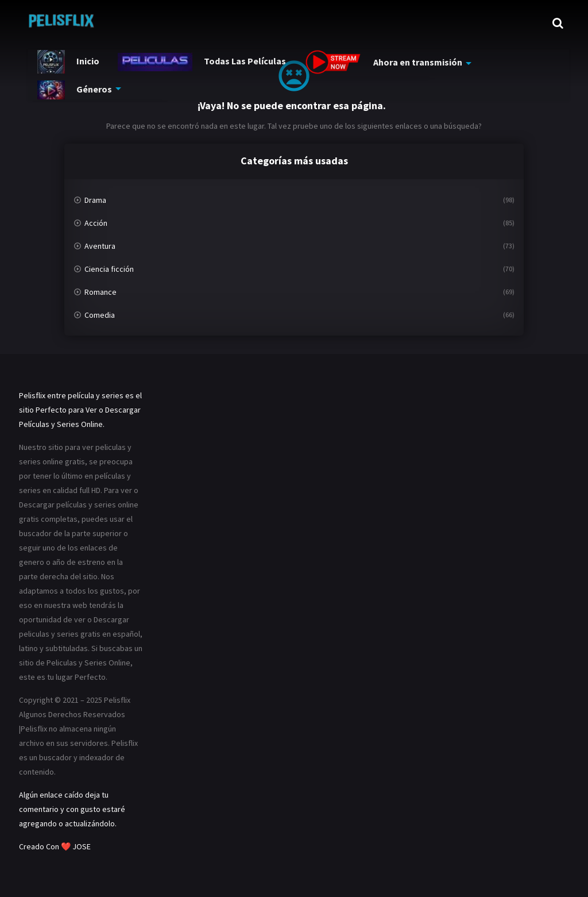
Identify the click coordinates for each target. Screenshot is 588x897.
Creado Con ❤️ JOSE (56, 846)
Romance (100, 292)
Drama (95, 200)
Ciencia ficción (109, 269)
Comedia (100, 315)
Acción (96, 223)
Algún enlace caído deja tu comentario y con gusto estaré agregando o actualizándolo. (72, 809)
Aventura (100, 246)
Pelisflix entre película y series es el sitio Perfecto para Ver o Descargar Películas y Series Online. (80, 410)
